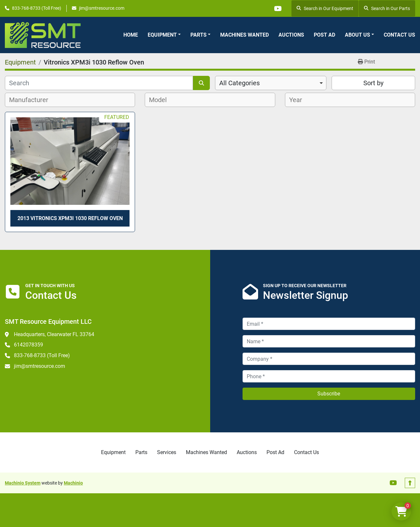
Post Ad (324, 35)
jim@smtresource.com (102, 8)
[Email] (329, 324)
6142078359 (28, 345)
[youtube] (278, 8)
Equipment (162, 35)
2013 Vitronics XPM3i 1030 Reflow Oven (70, 218)
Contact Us (399, 35)
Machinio (73, 483)
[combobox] (271, 83)
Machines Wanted (244, 35)
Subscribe (329, 394)
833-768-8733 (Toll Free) (37, 8)
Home (131, 35)
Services (167, 452)
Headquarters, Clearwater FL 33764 (54, 334)
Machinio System (23, 483)
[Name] (329, 341)
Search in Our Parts (387, 8)
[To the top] (410, 483)
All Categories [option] (239, 83)
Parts (199, 35)
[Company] (329, 359)
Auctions (291, 35)
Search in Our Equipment (325, 8)
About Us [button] (358, 35)
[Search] (99, 83)
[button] (164, 35)
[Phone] (329, 376)
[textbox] (32, 100)
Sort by (373, 83)
